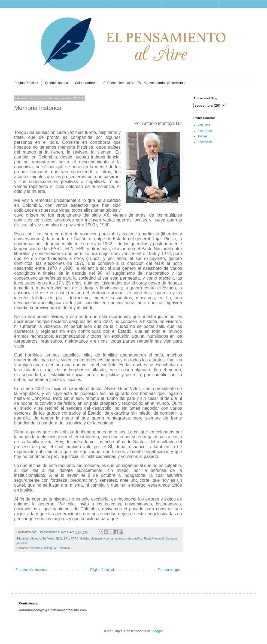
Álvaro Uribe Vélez (42, 538)
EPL (66, 538)
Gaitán (85, 538)
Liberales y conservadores (108, 538)
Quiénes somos (57, 83)
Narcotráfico (135, 538)
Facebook (205, 142)
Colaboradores (86, 83)
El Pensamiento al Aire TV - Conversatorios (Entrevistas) (145, 83)
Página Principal (26, 83)
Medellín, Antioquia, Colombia (50, 548)
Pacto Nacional (154, 538)
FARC (75, 538)
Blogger (157, 631)
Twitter (202, 136)
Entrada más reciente (31, 570)
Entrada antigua (169, 570)
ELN (59, 538)
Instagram (205, 131)
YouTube (204, 125)
